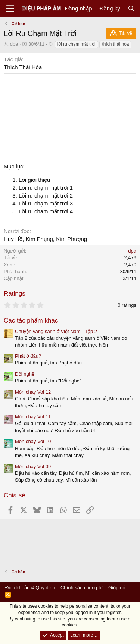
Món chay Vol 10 (33, 441)
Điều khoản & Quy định (30, 588)
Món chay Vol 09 (33, 466)
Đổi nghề (25, 374)
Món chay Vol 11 (33, 417)
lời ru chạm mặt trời (77, 44)
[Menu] (10, 9)
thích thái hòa (115, 44)
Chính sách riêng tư (82, 588)
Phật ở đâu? (28, 356)
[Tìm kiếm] (131, 8)
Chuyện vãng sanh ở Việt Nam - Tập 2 (56, 331)
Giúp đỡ (117, 588)
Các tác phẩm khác (31, 321)
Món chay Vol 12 (33, 392)
